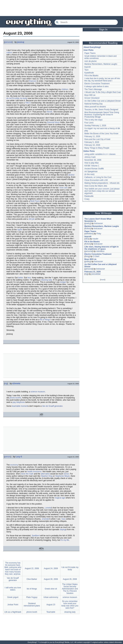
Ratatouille (89, 196)
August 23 (51, 605)
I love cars (63, 188)
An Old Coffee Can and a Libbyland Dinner (103, 101)
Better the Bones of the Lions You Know (101, 134)
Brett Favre (35, 201)
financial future (53, 122)
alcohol (71, 175)
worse (66, 474)
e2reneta (16, 383)
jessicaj (21, 42)
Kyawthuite (89, 73)
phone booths (15, 398)
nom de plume (90, 61)
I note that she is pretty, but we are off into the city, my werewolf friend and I (102, 80)
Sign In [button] (103, 30)
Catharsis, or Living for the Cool (98, 177)
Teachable (51, 612)
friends (49, 112)
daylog (63, 530)
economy (14, 465)
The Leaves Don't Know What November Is (98, 220)
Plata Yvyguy (32, 597)
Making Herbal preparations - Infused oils (102, 183)
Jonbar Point (13, 605)
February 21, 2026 (92, 272)
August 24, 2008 (51, 568)
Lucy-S (19, 457)
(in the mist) (89, 174)
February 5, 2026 (92, 142)
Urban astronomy (51, 597)
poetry (88, 223)
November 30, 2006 (93, 160)
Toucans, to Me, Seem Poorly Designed (101, 110)
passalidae (96, 274)
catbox (9, 53)
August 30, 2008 (51, 579)
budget (63, 282)
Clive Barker (32, 579)
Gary (64, 519)
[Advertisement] (61, 8)
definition (89, 234)
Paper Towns (90, 53)
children (65, 89)
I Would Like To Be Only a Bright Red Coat (102, 92)
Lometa (48, 508)
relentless (100, 251)
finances (33, 81)
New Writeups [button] (103, 213)
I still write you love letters (13, 589)
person (8, 457)
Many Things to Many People (97, 148)
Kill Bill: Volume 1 (92, 166)
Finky (99, 234)
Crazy (87, 199)
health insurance (34, 472)
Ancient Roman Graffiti (94, 169)
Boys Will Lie (90, 95)
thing (87, 256)
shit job (32, 219)
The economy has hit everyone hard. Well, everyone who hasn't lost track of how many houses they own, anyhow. (13, 568)
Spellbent (36, 536)
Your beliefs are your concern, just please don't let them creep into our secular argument (102, 191)
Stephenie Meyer (62, 476)
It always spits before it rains (96, 86)
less (29, 278)
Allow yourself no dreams (95, 107)
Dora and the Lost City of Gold (97, 139)
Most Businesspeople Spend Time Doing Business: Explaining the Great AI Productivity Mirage (102, 115)
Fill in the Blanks (91, 76)
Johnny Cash (90, 157)
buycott (88, 67)
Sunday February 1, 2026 (95, 126)
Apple (20, 230)
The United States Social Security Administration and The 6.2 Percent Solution (70, 589)
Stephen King (47, 476)
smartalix (45, 519)
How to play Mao (92, 163)
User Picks (88, 50)
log (6, 383)
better (20, 278)
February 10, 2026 (92, 145)
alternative (45, 474)
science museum (38, 392)
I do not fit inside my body (70, 568)
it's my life (65, 540)
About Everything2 (92, 47)
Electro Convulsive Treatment (97, 84)
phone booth (32, 612)
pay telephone (19, 402)
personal (8, 42)
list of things (45, 320)
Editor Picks (89, 151)
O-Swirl (96, 256)
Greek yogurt (13, 597)
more (103, 280)
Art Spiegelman (91, 171)
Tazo (86, 70)
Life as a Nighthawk (13, 612)
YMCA (28, 103)
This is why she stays (93, 120)
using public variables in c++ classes (100, 154)
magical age (60, 498)
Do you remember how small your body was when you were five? (70, 605)
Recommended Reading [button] (103, 43)
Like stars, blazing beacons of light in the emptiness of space (101, 248)
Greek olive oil (51, 589)
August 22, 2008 (32, 568)
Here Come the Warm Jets (96, 186)
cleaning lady (46, 280)
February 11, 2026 (92, 136)
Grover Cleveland (92, 98)
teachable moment (20, 406)
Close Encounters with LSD (96, 180)
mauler (95, 239)
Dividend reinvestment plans (32, 605)
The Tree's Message (93, 89)
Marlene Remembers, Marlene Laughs (101, 64)
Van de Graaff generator (52, 406)
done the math (27, 474)
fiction (88, 228)
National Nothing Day (93, 104)
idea (87, 239)
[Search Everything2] (86, 22)
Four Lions (89, 123)
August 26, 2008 (70, 579)
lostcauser (99, 223)
